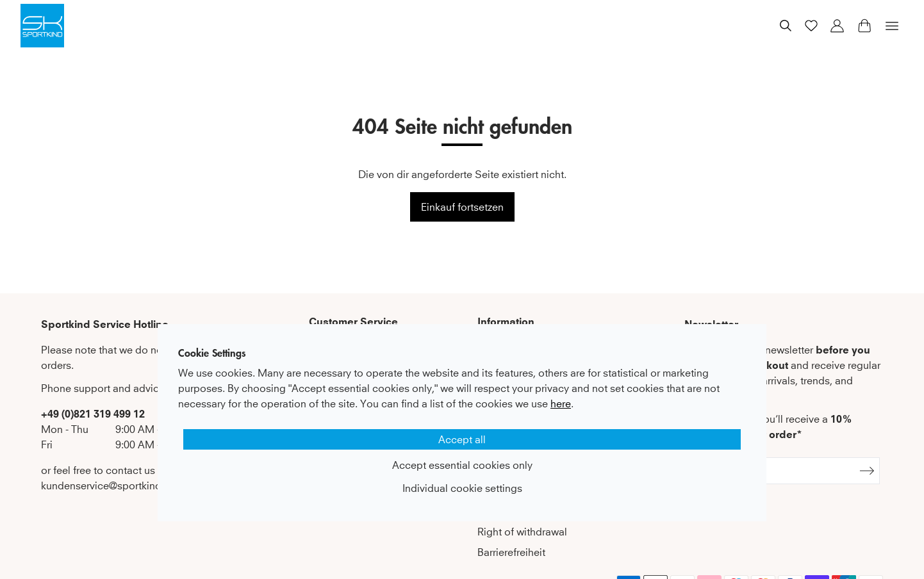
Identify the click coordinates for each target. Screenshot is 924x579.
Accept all (462, 439)
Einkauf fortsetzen (462, 207)
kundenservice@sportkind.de (109, 485)
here (561, 404)
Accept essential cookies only (462, 465)
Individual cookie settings (462, 488)
